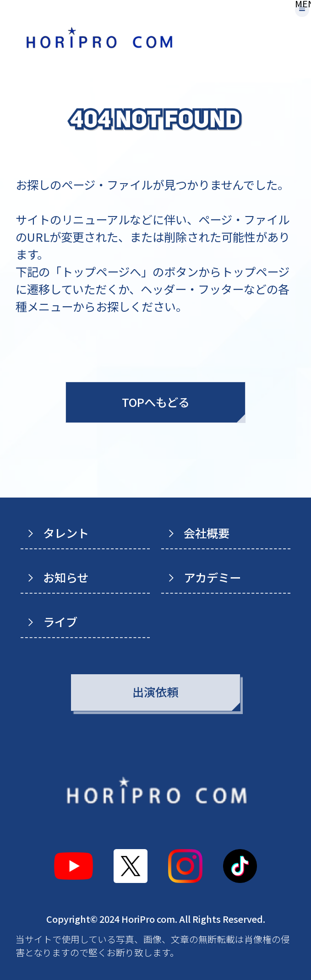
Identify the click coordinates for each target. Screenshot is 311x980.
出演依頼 (155, 692)
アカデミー (212, 577)
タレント (66, 533)
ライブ (60, 622)
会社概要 (207, 533)
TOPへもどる (156, 402)
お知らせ (66, 577)
